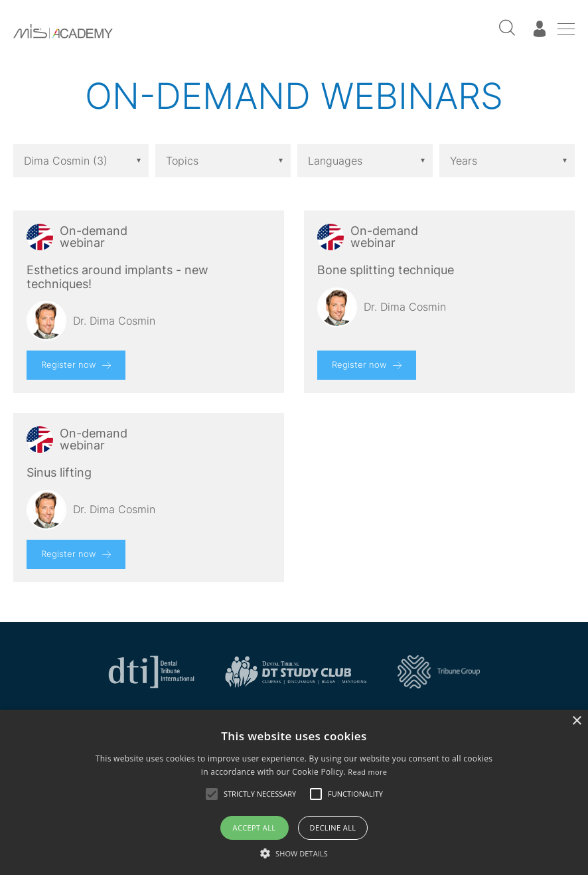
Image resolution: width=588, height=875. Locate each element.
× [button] (576, 721)
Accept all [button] (255, 828)
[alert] (294, 792)
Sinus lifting (59, 473)
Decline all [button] (333, 828)
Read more (367, 772)
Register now (68, 364)
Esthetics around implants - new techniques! (117, 277)
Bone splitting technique (386, 270)
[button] (294, 853)
